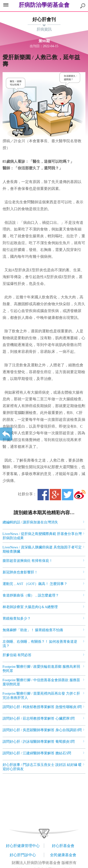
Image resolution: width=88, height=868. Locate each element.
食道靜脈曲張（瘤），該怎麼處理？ (31, 595)
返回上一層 (6, 434)
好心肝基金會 (63, 846)
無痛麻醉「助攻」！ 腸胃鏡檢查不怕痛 (33, 630)
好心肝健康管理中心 (23, 846)
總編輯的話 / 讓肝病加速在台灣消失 (30, 522)
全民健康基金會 (63, 855)
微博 (80, 495)
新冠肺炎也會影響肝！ (20, 572)
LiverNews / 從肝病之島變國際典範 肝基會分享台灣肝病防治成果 (42, 536)
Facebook (43, 495)
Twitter (68, 495)
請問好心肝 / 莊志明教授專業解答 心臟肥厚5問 (39, 718)
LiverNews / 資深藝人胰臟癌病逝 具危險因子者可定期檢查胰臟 (42, 549)
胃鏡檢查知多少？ (17, 618)
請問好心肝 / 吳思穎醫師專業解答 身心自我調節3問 (42, 730)
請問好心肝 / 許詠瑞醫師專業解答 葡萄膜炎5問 (39, 742)
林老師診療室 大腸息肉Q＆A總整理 (30, 607)
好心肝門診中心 (23, 855)
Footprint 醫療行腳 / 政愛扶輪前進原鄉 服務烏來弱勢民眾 (41, 669)
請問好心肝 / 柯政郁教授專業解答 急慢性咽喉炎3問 (42, 707)
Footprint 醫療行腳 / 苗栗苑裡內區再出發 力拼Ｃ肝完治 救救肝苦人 (41, 696)
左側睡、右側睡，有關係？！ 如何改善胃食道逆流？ (40, 644)
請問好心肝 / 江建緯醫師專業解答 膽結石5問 (37, 753)
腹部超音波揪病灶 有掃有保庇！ (28, 561)
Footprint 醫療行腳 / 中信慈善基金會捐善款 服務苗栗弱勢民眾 (41, 682)
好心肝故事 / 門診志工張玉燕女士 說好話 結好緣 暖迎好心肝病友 (42, 767)
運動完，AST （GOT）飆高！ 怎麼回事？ (35, 584)
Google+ (55, 495)
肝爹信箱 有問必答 (17, 655)
